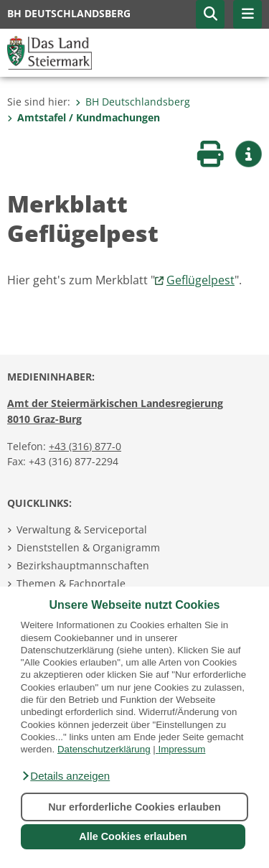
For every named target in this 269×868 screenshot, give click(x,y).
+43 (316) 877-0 (85, 446)
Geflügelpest (200, 280)
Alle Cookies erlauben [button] (133, 836)
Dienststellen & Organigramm (88, 547)
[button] (65, 776)
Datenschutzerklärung (104, 749)
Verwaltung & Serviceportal (82, 529)
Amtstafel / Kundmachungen (84, 117)
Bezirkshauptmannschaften (83, 565)
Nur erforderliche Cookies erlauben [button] (134, 807)
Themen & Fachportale (71, 583)
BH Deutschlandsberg (133, 102)
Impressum (181, 749)
